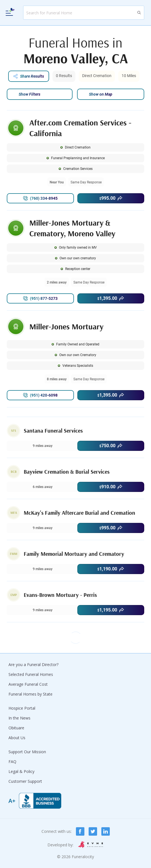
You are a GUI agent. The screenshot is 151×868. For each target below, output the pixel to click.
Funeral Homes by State (30, 694)
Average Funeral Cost (28, 684)
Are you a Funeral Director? (33, 665)
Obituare (16, 728)
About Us (17, 738)
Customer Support (25, 781)
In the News (19, 718)
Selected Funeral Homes (31, 674)
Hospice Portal (22, 708)
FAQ (12, 762)
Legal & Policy (21, 771)
